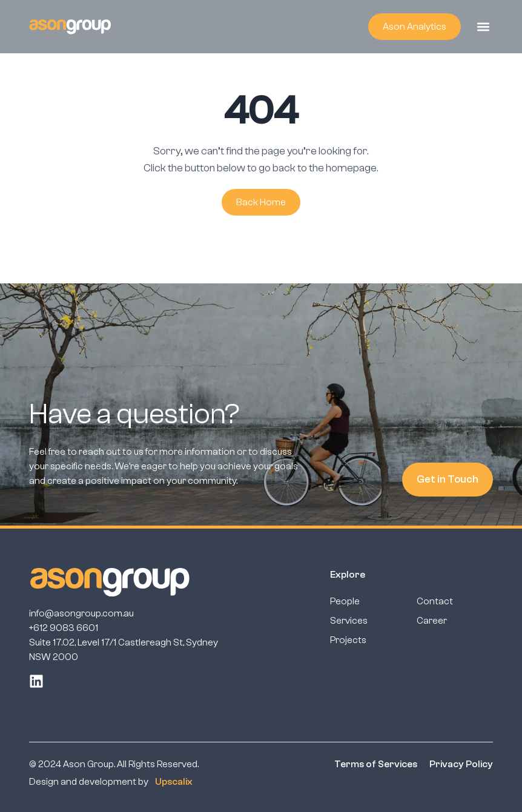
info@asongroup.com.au (81, 613)
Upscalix (174, 782)
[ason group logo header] (70, 27)
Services (349, 621)
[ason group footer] (110, 582)
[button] (483, 27)
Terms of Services (376, 764)
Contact (435, 601)
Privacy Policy (461, 764)
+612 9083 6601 (64, 628)
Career (432, 621)
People (345, 601)
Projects (348, 640)
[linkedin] (36, 681)
